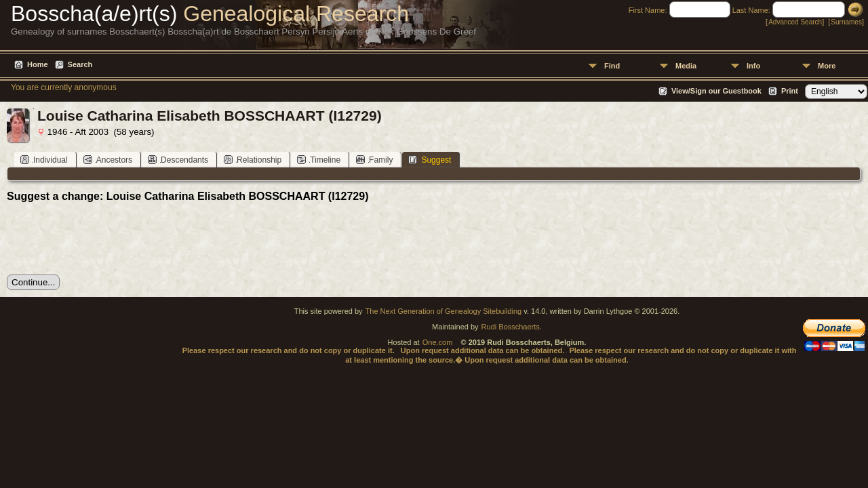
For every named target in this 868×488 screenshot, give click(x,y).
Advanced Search (795, 22)
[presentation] (110, 239)
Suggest (430, 160)
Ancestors (108, 160)
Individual (44, 160)
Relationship (253, 160)
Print (790, 91)
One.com (438, 342)
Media (686, 66)
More (827, 66)
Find (612, 66)
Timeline (319, 160)
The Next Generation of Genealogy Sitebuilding (444, 311)
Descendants (178, 160)
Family (374, 160)
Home (38, 64)
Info (753, 66)
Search (80, 64)
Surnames (846, 22)
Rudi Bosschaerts (511, 327)
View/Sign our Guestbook (716, 91)
